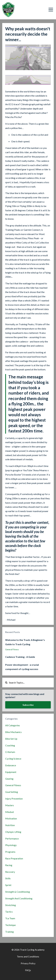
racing (9, 865)
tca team (10, 918)
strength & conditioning (18, 892)
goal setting (12, 792)
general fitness (12, 649)
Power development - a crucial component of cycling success (22, 667)
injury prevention (14, 799)
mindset (10, 812)
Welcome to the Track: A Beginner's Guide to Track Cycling (25, 642)
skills (8, 878)
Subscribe (28, 705)
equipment (11, 772)
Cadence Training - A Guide (20, 657)
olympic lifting (13, 832)
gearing (9, 779)
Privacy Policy (28, 963)
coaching (10, 745)
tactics (9, 912)
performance (12, 839)
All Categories (13, 725)
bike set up (11, 739)
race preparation (14, 858)
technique (10, 925)
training (9, 932)
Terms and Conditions (28, 956)
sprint (8, 885)
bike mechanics (13, 732)
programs (10, 852)
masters (10, 805)
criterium (10, 752)
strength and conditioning (19, 898)
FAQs (28, 970)
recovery (10, 872)
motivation (11, 818)
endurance (11, 765)
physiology (11, 845)
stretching (11, 905)
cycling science (13, 759)
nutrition (10, 825)
